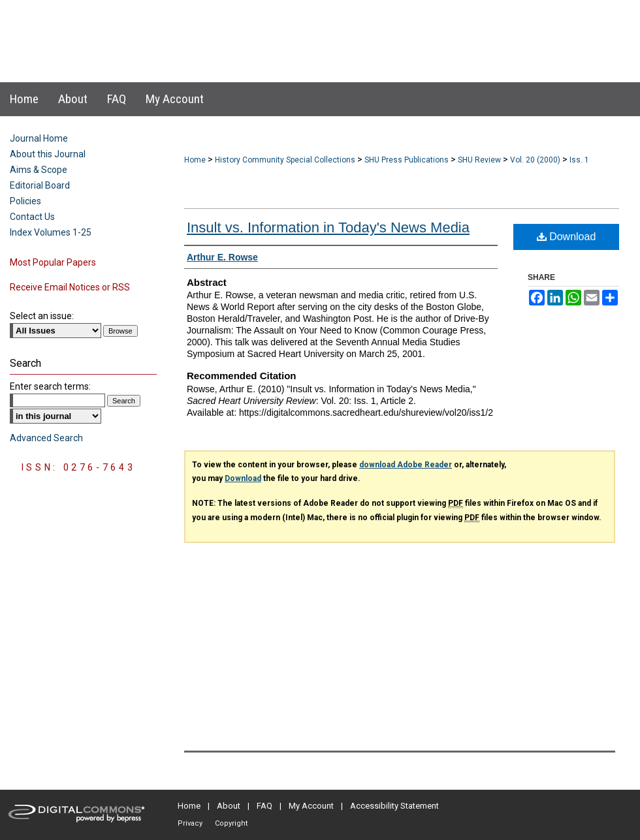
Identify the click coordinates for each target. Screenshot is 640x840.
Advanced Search (46, 438)
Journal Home (39, 138)
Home (195, 160)
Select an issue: (42, 316)
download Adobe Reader (406, 465)
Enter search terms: (50, 386)
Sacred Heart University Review (307, 28)
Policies (25, 201)
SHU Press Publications (407, 160)
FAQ (264, 806)
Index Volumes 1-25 (51, 232)
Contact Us (32, 217)
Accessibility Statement (394, 806)
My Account (311, 806)
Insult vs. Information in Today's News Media (328, 227)
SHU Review (479, 160)
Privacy (190, 823)
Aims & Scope (39, 170)
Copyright (231, 823)
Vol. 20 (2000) (535, 160)
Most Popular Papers (53, 262)
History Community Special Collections (285, 160)
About (229, 806)
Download (567, 237)
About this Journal (48, 154)
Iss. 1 (579, 160)
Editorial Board (40, 185)
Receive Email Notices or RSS (70, 287)
